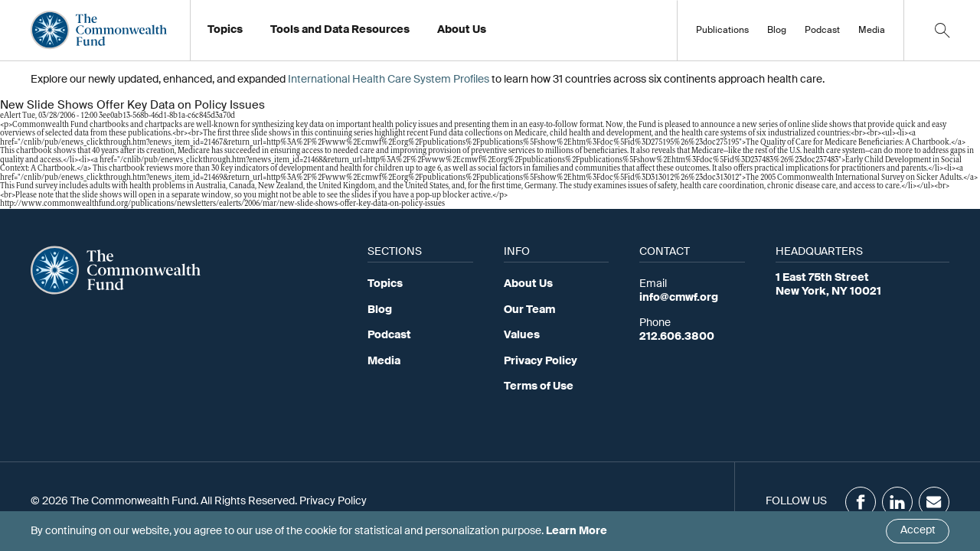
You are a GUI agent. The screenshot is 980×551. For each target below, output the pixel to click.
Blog (777, 31)
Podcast (822, 31)
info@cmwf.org (679, 298)
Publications (722, 31)
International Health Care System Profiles (389, 80)
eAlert (10, 116)
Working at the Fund (497, 34)
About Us (528, 284)
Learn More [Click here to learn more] (577, 531)
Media (872, 31)
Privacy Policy (541, 361)
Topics (385, 284)
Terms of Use (539, 386)
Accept (918, 530)
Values (522, 335)
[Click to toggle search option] (942, 30)
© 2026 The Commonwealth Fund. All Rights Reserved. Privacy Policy (199, 501)
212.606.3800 (677, 337)
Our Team (529, 310)
